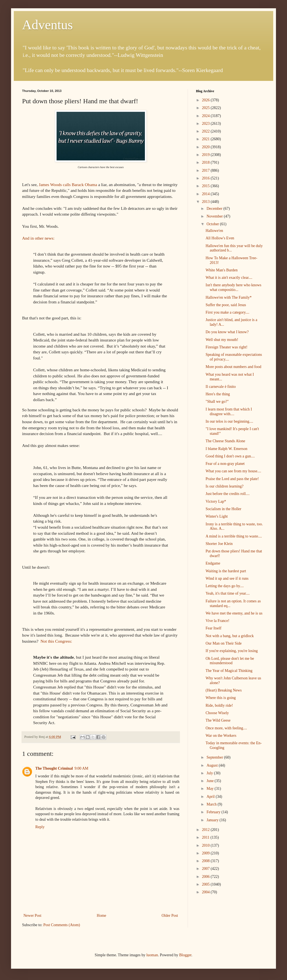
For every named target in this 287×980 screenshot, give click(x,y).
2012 (206, 830)
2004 (206, 892)
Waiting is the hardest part (226, 571)
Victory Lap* (216, 501)
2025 (206, 108)
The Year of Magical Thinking (229, 671)
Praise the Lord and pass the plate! (232, 479)
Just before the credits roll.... (228, 494)
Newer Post (32, 916)
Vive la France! (217, 621)
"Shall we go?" (217, 402)
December (215, 209)
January (213, 820)
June (210, 781)
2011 (206, 837)
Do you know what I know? (227, 332)
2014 (206, 194)
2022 (206, 131)
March (212, 804)
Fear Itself (213, 628)
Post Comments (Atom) (62, 925)
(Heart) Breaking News (224, 690)
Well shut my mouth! (222, 340)
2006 (206, 877)
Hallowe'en (214, 231)
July (210, 773)
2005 (206, 884)
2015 (206, 186)
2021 (206, 139)
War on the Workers (221, 736)
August (212, 765)
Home (102, 916)
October (213, 224)
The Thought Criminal (54, 768)
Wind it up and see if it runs (227, 578)
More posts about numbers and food (233, 367)
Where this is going (221, 698)
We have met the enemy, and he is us (234, 613)
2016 (206, 178)
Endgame (213, 563)
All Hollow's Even (220, 238)
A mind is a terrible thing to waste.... (234, 536)
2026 (206, 100)
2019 (206, 155)
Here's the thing (218, 394)
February (214, 812)
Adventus (47, 25)
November (215, 216)
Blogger (185, 955)
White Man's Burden (222, 270)
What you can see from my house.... (233, 471)
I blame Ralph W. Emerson (226, 449)
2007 (206, 869)
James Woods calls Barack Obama (68, 185)
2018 (206, 162)
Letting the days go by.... (225, 586)
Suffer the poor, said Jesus (226, 305)
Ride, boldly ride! (219, 705)
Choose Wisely (217, 713)
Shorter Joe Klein (219, 544)
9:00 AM (81, 768)
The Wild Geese (218, 720)
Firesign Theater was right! (227, 347)
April (211, 797)
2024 (206, 116)
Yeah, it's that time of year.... (228, 593)
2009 (206, 853)
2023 (206, 124)
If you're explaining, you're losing (232, 651)
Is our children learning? (224, 486)
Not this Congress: (56, 641)
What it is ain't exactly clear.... (229, 278)
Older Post (170, 916)
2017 (206, 170)
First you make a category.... (228, 312)
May (210, 789)
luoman (152, 955)
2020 (206, 147)
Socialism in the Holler (223, 509)
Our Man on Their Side (224, 643)
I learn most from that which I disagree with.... (229, 412)
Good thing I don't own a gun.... (230, 456)
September (215, 757)
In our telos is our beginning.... (229, 421)
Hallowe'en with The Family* (229, 297)
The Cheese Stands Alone (225, 441)
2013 (206, 202)
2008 (206, 861)
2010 (206, 845)
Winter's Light (217, 516)
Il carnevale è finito (221, 387)
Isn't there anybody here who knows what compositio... (233, 287)
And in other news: (38, 238)
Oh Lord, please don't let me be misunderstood (230, 661)
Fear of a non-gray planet (225, 464)
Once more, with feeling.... (226, 728)
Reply (40, 827)
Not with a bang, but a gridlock (230, 636)
